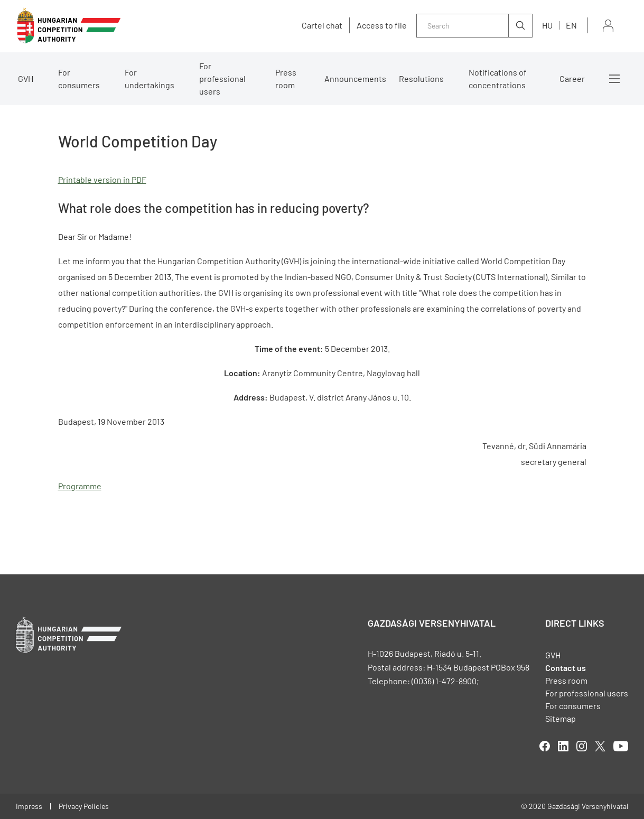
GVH (26, 78)
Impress (29, 806)
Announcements (355, 78)
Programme (80, 486)
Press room (286, 78)
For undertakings (150, 78)
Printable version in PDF (102, 179)
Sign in (608, 26)
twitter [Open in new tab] (600, 746)
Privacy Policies (84, 806)
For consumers (79, 78)
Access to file (382, 25)
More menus (614, 79)
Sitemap (561, 718)
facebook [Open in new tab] (545, 746)
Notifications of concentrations (498, 78)
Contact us (566, 668)
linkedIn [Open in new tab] (563, 746)
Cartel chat (322, 25)
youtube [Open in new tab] (621, 746)
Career (572, 78)
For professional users (222, 78)
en (571, 25)
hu (547, 25)
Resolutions (421, 78)
